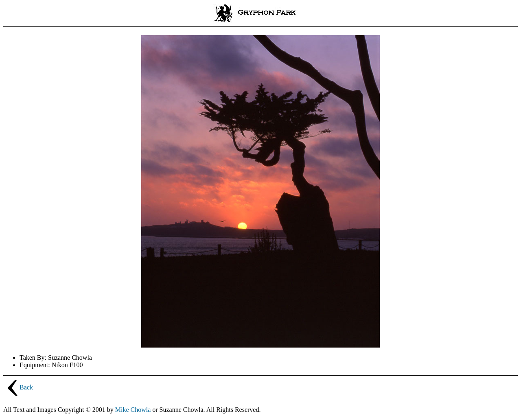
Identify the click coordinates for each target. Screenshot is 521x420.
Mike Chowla (133, 410)
